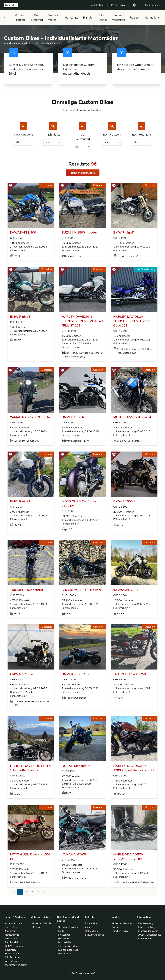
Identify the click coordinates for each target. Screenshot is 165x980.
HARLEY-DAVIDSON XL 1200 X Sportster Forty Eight (134, 768)
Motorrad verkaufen (119, 18)
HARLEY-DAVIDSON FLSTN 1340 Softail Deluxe (30, 768)
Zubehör (90, 927)
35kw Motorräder (68, 927)
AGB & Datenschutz (150, 935)
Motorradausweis (148, 931)
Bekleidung (91, 931)
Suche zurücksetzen (83, 173)
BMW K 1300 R (73, 417)
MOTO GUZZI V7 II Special (132, 417)
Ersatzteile (91, 923)
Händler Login (152, 5)
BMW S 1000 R (124, 501)
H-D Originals (13, 954)
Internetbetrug (147, 927)
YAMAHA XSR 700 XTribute (30, 417)
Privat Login (118, 5)
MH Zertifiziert (13, 957)
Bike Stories (103, 18)
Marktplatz (71, 18)
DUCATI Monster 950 (77, 766)
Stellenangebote (95, 935)
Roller (62, 931)
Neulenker (64, 935)
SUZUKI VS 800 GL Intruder (82, 590)
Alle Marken (12, 961)
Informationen (152, 18)
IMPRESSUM (146, 939)
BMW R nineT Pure (76, 674)
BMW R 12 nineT (22, 674)
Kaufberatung (146, 923)
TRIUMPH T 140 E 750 (130, 674)
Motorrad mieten (54, 18)
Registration (97, 5)
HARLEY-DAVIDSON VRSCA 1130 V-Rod (128, 857)
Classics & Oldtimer (70, 946)
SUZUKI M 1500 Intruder (79, 233)
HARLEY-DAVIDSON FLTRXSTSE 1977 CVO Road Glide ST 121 (82, 321)
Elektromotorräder (69, 950)
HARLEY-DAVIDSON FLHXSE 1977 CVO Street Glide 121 (132, 321)
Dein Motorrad (37, 18)
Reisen (134, 18)
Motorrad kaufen (20, 18)
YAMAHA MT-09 (74, 854)
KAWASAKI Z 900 (23, 233)
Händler (88, 18)
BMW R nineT (123, 233)
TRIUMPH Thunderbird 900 (30, 590)
